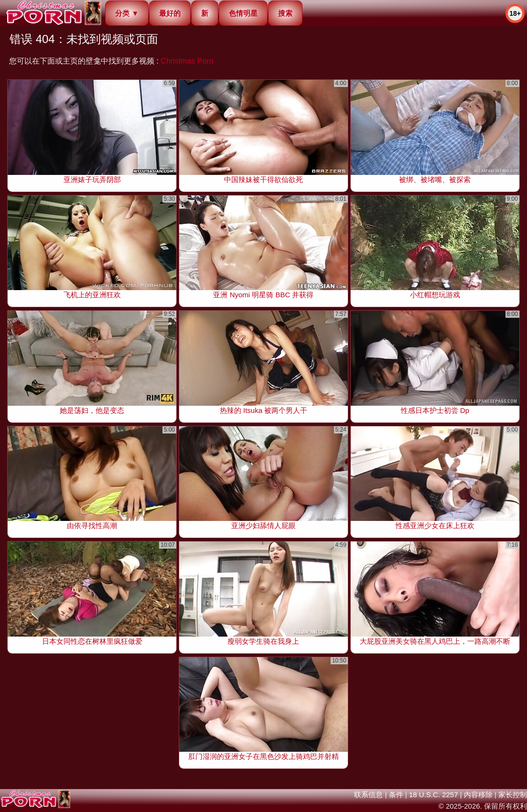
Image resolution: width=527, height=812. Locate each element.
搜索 (285, 13)
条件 (396, 795)
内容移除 (478, 795)
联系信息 (368, 795)
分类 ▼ (127, 13)
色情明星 (243, 13)
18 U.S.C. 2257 (434, 795)
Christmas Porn (187, 61)
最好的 (170, 13)
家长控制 (513, 795)
